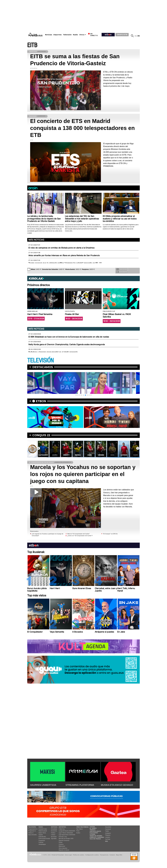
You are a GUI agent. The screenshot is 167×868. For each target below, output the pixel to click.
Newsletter (108, 827)
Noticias (49, 35)
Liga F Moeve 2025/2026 (66, 833)
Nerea (89, 455)
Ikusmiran (54, 837)
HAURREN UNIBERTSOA (43, 785)
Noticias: (54, 827)
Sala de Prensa (95, 839)
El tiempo (93, 828)
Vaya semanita (32, 835)
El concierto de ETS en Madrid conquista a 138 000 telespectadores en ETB (82, 128)
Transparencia (104, 855)
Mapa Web (119, 855)
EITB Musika (42, 837)
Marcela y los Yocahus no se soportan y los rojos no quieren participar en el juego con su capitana (83, 474)
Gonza (135, 455)
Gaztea (41, 835)
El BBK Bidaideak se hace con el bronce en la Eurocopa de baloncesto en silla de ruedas (69, 337)
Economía (54, 831)
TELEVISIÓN (40, 361)
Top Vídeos (79, 829)
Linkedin (108, 837)
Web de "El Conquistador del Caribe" (79, 534)
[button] (138, 299)
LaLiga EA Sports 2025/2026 (67, 831)
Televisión (67, 35)
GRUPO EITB (122, 35)
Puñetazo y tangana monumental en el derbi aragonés (53, 352)
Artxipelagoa (42, 844)
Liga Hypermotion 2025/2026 (67, 835)
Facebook (108, 829)
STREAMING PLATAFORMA (80, 785)
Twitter (107, 831)
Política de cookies (78, 855)
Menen (112, 455)
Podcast (41, 842)
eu (136, 36)
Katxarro (55, 455)
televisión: (32, 827)
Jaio (101, 455)
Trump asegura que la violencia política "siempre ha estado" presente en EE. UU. (65, 263)
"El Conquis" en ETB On (110, 534)
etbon (41, 401)
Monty (78, 455)
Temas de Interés (96, 836)
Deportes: (63, 827)
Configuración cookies (92, 855)
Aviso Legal (68, 855)
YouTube (108, 839)
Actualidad (54, 829)
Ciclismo (61, 844)
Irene (43, 455)
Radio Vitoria (42, 833)
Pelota (61, 842)
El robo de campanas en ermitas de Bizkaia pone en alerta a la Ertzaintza (61, 248)
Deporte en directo (64, 850)
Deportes (58, 35)
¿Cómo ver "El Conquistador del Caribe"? (80, 536)
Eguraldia (54, 838)
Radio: (41, 827)
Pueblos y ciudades (97, 837)
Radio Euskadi (43, 831)
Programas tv (32, 831)
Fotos (78, 831)
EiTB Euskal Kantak (44, 838)
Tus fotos (122, 269)
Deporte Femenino (64, 840)
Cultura (53, 835)
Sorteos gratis (95, 831)
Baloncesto (62, 846)
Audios (78, 833)
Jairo (66, 455)
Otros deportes (63, 848)
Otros (82, 35)
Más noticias (36, 240)
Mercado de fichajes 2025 (66, 838)
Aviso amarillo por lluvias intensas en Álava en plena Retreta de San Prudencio (64, 255)
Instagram (108, 833)
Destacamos (43, 367)
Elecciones (94, 833)
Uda (124, 455)
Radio (75, 35)
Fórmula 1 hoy (63, 837)
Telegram (108, 835)
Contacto (112, 855)
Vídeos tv (31, 833)
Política (53, 833)
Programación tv (33, 829)
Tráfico (92, 830)
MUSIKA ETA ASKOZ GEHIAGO (117, 785)
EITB (32, 45)
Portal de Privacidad (58, 855)
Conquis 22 (41, 435)
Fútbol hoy (62, 829)
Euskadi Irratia (43, 829)
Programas (42, 840)
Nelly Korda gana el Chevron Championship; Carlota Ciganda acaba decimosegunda (67, 344)
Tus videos (121, 272)
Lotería (92, 834)
